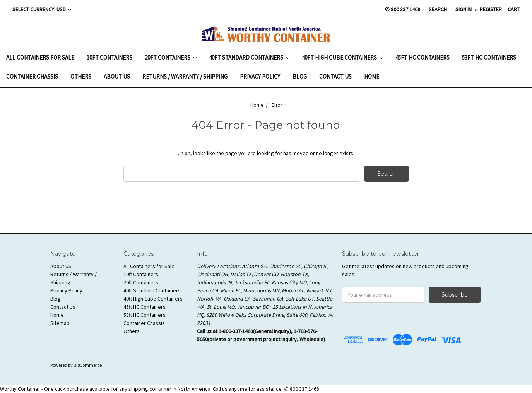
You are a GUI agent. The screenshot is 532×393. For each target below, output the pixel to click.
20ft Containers (171, 57)
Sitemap (60, 323)
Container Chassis (32, 76)
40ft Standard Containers (249, 57)
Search (438, 9)
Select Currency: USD (42, 9)
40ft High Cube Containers (342, 57)
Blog (300, 76)
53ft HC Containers (489, 57)
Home (372, 76)
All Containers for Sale (40, 57)
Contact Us (335, 76)
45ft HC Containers (423, 57)
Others (81, 76)
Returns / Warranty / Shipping (185, 76)
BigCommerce (88, 365)
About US (117, 76)
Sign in (464, 9)
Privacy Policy (260, 76)
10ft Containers (109, 57)
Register (491, 9)
